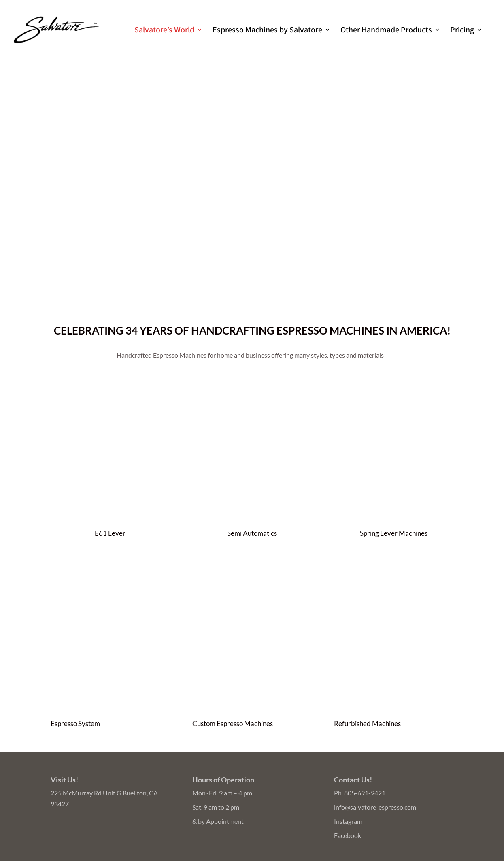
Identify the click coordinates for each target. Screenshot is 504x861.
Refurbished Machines (367, 724)
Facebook (348, 835)
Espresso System (75, 724)
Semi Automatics (252, 533)
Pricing (462, 31)
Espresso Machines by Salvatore (267, 31)
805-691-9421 (365, 793)
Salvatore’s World (164, 31)
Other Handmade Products (386, 31)
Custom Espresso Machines (233, 724)
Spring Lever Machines (394, 533)
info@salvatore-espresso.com (375, 807)
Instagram (348, 821)
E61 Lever (110, 533)
